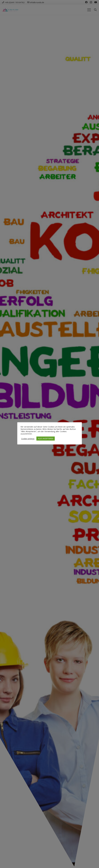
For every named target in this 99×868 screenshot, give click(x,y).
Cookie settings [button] (28, 439)
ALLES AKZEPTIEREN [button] (46, 438)
